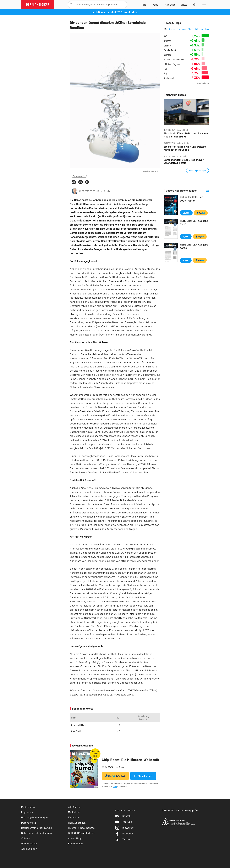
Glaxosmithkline (79, 176)
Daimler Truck (170, 50)
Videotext (27, 838)
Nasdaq (172, 29)
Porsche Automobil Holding (175, 59)
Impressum (28, 812)
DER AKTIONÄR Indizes (81, 833)
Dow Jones (182, 29)
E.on (166, 69)
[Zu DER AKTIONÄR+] (170, 5)
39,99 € (186, 213)
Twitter (123, 839)
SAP (165, 36)
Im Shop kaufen (143, 776)
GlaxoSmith (76, 731)
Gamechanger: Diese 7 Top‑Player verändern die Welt (184, 161)
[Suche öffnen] (71, 5)
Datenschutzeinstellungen (36, 833)
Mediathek (74, 812)
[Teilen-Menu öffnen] (74, 182)
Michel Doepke (104, 191)
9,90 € (186, 236)
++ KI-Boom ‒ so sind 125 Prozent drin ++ (115, 12)
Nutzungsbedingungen (34, 817)
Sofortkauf (115, 776)
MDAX (190, 29)
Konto (115, 786)
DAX (165, 29)
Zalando (167, 46)
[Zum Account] (155, 5)
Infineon (167, 41)
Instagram (125, 828)
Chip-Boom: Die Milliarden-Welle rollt (130, 760)
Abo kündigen (29, 849)
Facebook (124, 833)
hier (81, 694)
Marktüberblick (77, 823)
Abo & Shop (75, 838)
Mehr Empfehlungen (197, 170)
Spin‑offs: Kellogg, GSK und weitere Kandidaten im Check (185, 148)
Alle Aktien (74, 807)
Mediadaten (28, 807)
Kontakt (123, 816)
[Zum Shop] (144, 5)
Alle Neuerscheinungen (204, 191)
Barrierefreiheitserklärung (37, 828)
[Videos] (184, 5)
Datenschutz (28, 823)
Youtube (124, 822)
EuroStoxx (204, 29)
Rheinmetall (169, 78)
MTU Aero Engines (172, 64)
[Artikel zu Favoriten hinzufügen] (87, 182)
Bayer (166, 73)
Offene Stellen (29, 843)
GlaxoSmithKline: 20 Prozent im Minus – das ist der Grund (186, 135)
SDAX (196, 29)
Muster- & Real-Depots (81, 828)
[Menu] (204, 5)
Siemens (168, 55)
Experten (73, 817)
